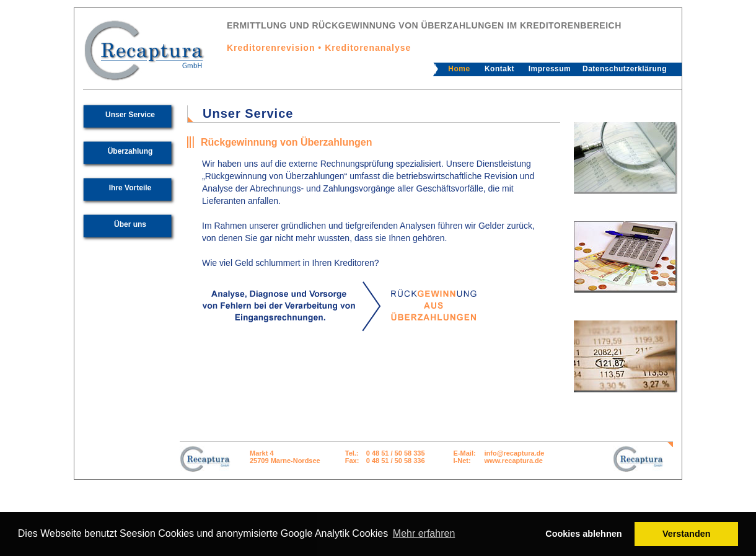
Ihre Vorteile (130, 188)
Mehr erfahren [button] (424, 533)
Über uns (130, 224)
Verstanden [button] (687, 534)
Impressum (550, 69)
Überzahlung (130, 151)
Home (459, 69)
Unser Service (130, 115)
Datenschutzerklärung (625, 69)
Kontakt (499, 69)
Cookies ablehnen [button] (583, 534)
